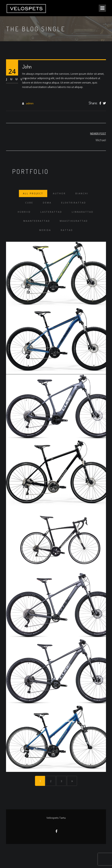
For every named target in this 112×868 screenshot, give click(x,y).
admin (30, 103)
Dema (47, 203)
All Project (33, 193)
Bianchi (82, 193)
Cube (29, 203)
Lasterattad (51, 212)
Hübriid (24, 212)
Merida (45, 230)
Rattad (67, 230)
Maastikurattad (74, 221)
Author (59, 193)
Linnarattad (83, 212)
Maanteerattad (37, 221)
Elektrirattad (74, 203)
